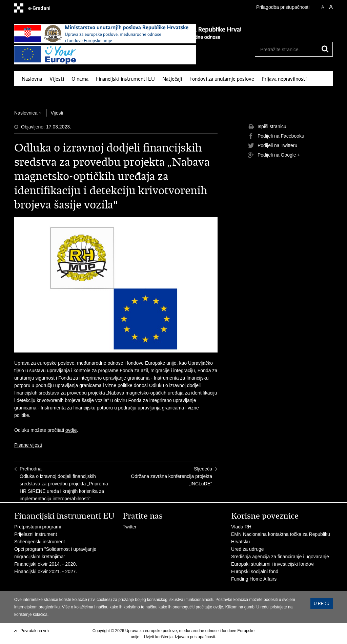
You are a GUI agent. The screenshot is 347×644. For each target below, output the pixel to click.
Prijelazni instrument (36, 534)
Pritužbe (31, 95)
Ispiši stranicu (267, 127)
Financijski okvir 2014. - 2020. (46, 564)
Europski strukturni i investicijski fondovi (273, 564)
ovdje (71, 430)
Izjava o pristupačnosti (195, 637)
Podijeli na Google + (274, 155)
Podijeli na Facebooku (276, 136)
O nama (80, 79)
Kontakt (57, 95)
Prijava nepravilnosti (284, 79)
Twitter (130, 527)
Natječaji (172, 79)
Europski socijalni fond (255, 571)
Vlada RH (241, 527)
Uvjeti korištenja (158, 637)
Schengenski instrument (39, 542)
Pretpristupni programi (38, 527)
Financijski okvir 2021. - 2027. (46, 571)
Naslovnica (26, 113)
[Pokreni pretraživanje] (325, 49)
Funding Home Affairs (254, 579)
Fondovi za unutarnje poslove (222, 79)
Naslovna (32, 79)
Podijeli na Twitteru (273, 146)
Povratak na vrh (35, 631)
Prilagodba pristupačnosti (283, 7)
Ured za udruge (248, 549)
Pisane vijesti (28, 445)
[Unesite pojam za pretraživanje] (287, 49)
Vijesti (57, 79)
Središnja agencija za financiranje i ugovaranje (280, 557)
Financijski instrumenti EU (125, 79)
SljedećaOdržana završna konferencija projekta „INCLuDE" (171, 476)
